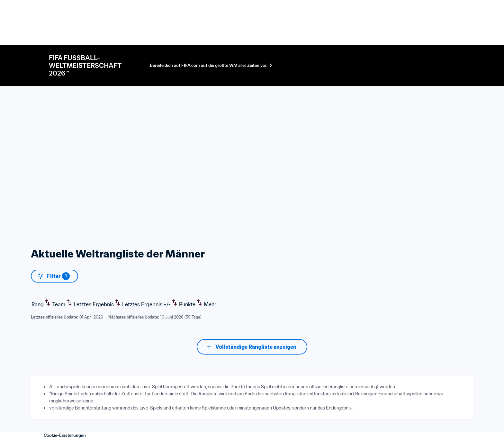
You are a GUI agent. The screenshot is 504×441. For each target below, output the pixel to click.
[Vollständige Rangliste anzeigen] (252, 347)
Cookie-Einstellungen (65, 435)
